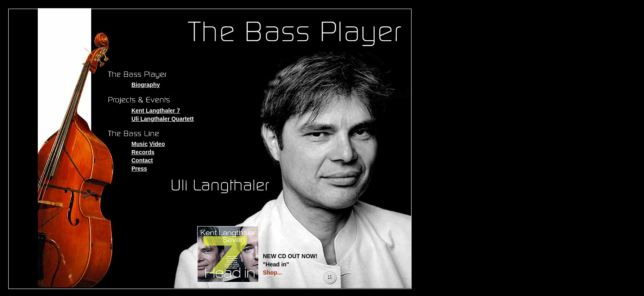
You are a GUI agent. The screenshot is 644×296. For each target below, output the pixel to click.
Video (157, 144)
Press (139, 169)
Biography (146, 85)
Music (140, 144)
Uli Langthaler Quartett (163, 119)
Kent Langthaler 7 (156, 111)
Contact (142, 160)
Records (143, 152)
